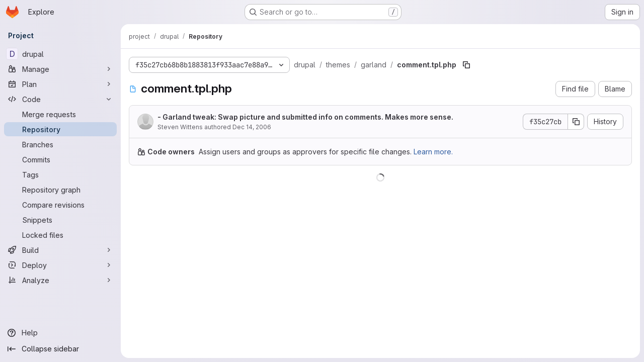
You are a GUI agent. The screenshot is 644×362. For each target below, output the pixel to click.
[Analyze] (60, 280)
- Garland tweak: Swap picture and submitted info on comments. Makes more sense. (305, 117)
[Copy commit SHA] (576, 122)
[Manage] (60, 69)
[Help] (60, 333)
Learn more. (433, 152)
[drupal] (60, 54)
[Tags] (60, 174)
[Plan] (60, 84)
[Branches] (60, 144)
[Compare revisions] (60, 205)
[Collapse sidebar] (60, 349)
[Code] (60, 99)
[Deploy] (60, 265)
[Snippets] (60, 220)
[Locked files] (60, 235)
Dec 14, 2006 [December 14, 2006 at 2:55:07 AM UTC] (252, 127)
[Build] (60, 250)
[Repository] (60, 129)
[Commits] (60, 159)
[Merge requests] (60, 114)
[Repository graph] (60, 190)
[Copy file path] (466, 65)
